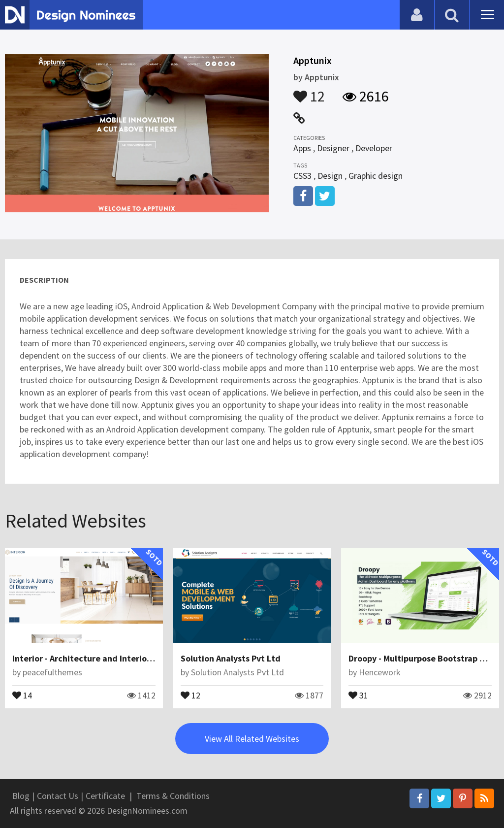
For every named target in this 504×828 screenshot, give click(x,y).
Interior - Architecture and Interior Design (95, 658)
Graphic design (376, 176)
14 (22, 695)
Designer (333, 148)
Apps (302, 148)
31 (358, 695)
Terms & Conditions (173, 796)
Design (330, 176)
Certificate (105, 796)
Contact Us (58, 796)
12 (309, 92)
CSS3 (302, 176)
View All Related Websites (252, 739)
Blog (21, 796)
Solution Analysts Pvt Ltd (231, 658)
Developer (374, 148)
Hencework (380, 672)
